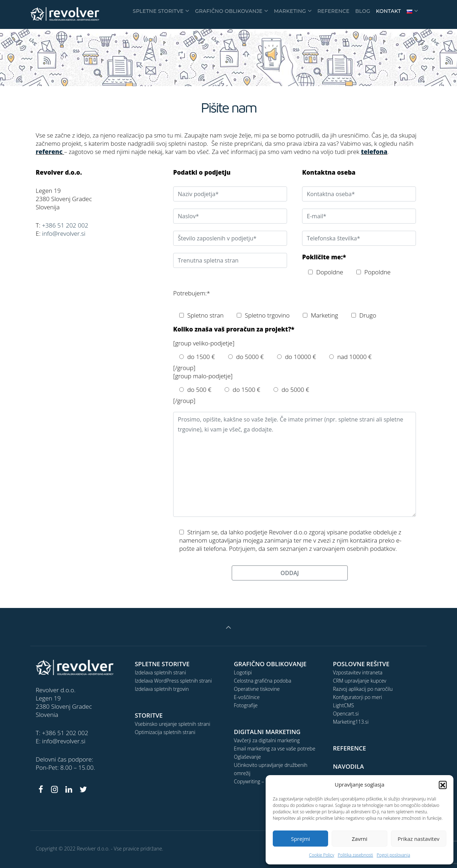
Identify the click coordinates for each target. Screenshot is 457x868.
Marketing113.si (351, 722)
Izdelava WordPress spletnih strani (174, 681)
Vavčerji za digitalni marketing (267, 740)
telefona (374, 152)
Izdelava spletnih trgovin (162, 689)
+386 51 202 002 (65, 225)
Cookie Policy (321, 855)
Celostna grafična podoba (263, 681)
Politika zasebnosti (355, 855)
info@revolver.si (64, 233)
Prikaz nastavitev (419, 839)
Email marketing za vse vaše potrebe (275, 749)
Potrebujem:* (192, 293)
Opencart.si (346, 714)
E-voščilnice (247, 697)
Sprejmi (300, 839)
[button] (443, 785)
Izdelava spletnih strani (160, 672)
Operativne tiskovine (257, 689)
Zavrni (360, 839)
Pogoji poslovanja (393, 855)
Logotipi (243, 672)
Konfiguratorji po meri (358, 697)
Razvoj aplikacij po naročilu (363, 689)
